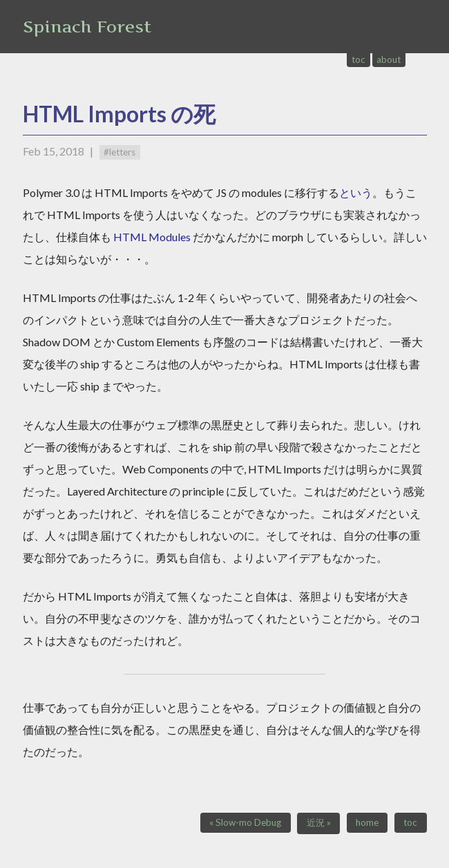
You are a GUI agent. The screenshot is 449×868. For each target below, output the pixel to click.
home (367, 822)
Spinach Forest (87, 27)
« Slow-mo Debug (245, 822)
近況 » (319, 822)
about (389, 59)
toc (359, 59)
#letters (120, 152)
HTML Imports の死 (119, 114)
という (356, 192)
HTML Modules (152, 237)
